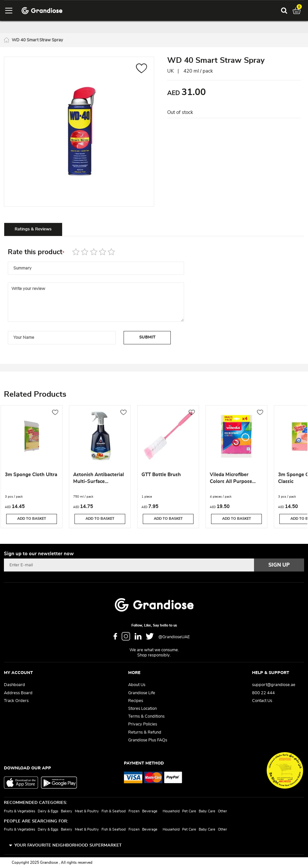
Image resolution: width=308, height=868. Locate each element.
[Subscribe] (279, 565)
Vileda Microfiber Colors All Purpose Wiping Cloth (231, 479)
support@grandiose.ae (274, 685)
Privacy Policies (143, 724)
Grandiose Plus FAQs (148, 740)
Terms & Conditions (146, 716)
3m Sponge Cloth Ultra (31, 475)
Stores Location (142, 709)
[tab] (33, 229)
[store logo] (42, 11)
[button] (142, 69)
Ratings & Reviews (33, 229)
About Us (137, 685)
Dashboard (14, 685)
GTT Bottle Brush (161, 475)
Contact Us (262, 701)
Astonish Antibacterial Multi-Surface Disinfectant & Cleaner (99, 479)
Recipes (136, 701)
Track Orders (16, 701)
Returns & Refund (145, 732)
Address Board (18, 693)
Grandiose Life (142, 693)
